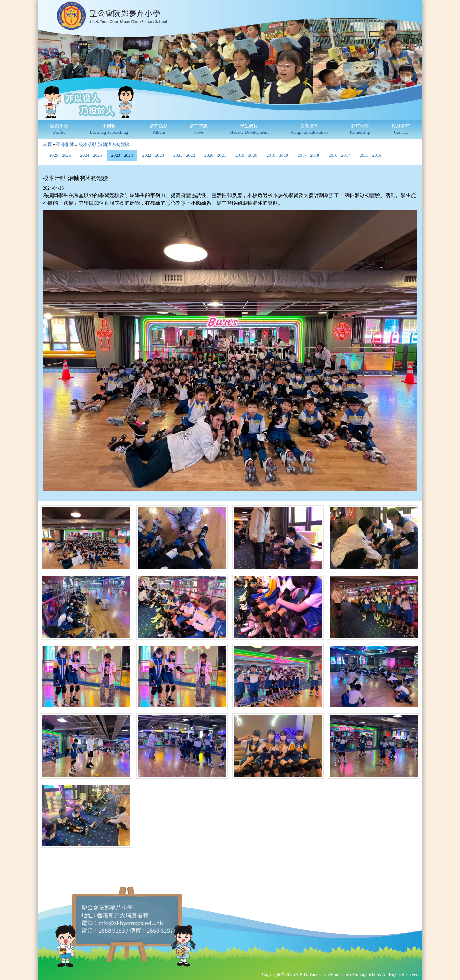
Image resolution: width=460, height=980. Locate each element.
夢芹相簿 (65, 144)
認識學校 (59, 129)
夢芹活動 (159, 129)
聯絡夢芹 (401, 129)
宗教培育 (309, 129)
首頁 (47, 144)
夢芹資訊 (199, 129)
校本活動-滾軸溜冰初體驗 (104, 144)
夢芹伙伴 (360, 129)
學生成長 (249, 129)
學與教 (109, 129)
